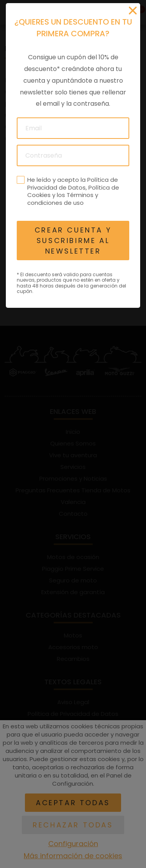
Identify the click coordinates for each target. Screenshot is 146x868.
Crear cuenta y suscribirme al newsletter (73, 241)
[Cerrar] (133, 11)
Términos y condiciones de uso (63, 199)
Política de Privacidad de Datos (73, 184)
